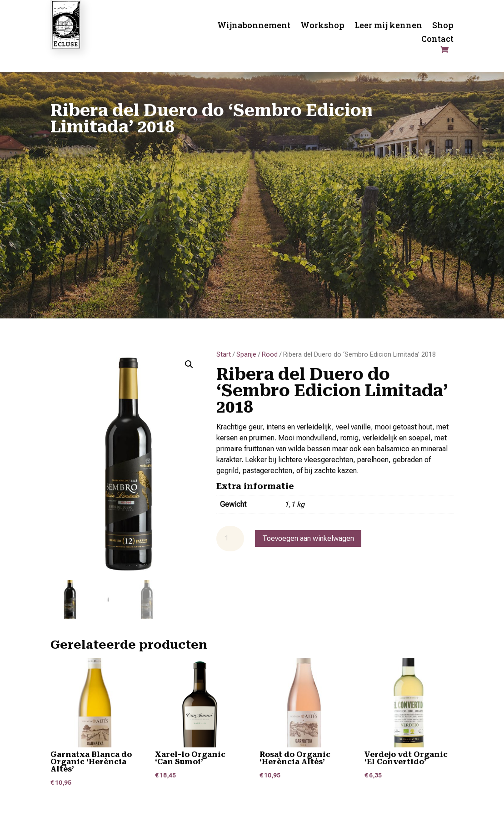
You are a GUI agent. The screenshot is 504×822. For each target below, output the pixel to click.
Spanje (246, 354)
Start (224, 354)
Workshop (322, 26)
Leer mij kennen (388, 26)
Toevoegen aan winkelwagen (308, 538)
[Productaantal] (230, 539)
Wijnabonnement (254, 26)
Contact (437, 40)
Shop (443, 26)
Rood (270, 354)
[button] (189, 364)
